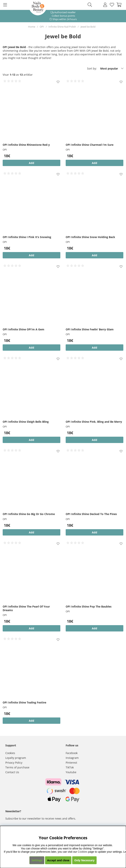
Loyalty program (16, 758)
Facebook (72, 753)
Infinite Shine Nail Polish (62, 27)
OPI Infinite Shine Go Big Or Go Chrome (29, 514)
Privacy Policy (14, 763)
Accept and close (58, 860)
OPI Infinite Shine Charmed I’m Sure (90, 145)
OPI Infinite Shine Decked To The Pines (91, 514)
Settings (37, 860)
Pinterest (71, 763)
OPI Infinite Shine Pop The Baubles (89, 606)
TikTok (70, 767)
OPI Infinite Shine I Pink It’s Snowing (27, 237)
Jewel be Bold (88, 27)
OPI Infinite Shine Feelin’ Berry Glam (90, 329)
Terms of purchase (17, 767)
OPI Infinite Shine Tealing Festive (24, 702)
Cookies (10, 753)
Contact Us (12, 772)
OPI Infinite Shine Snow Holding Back (90, 237)
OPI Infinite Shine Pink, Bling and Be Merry (94, 422)
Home (32, 27)
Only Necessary (84, 860)
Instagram (72, 758)
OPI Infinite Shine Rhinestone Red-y (26, 145)
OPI (42, 27)
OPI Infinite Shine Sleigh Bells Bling (26, 422)
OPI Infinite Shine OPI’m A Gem (23, 329)
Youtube (71, 772)
